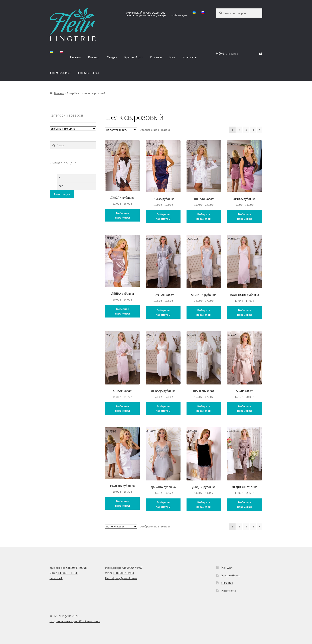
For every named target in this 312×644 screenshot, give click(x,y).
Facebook (56, 578)
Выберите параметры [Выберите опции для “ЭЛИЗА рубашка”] (163, 216)
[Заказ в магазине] (121, 130)
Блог (172, 57)
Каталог (94, 57)
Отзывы (156, 57)
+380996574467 (60, 73)
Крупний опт (231, 575)
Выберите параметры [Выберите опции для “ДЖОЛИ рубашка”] (122, 215)
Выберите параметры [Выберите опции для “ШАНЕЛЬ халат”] (204, 409)
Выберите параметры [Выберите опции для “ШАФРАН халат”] (163, 312)
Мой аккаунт (179, 15)
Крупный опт (134, 57)
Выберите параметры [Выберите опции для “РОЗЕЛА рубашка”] (122, 503)
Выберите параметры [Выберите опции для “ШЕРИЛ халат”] (204, 216)
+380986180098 (76, 568)
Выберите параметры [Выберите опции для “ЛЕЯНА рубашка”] (122, 311)
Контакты (190, 57)
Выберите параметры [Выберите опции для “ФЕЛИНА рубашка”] (204, 312)
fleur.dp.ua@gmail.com (121, 578)
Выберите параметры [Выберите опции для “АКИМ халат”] (245, 409)
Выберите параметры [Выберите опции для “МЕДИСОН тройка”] (245, 505)
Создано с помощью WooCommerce (75, 621)
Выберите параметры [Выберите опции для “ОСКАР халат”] (122, 409)
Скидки (112, 57)
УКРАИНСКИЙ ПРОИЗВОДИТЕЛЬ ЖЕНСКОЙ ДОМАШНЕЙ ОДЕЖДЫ (146, 14)
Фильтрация (62, 194)
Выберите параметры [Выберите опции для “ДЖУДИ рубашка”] (204, 505)
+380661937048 (68, 573)
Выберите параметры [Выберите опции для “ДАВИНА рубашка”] (163, 505)
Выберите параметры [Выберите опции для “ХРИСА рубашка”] (245, 216)
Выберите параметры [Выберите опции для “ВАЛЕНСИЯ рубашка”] (245, 312)
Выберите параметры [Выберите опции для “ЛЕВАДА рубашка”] (163, 409)
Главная (76, 57)
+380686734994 (88, 73)
